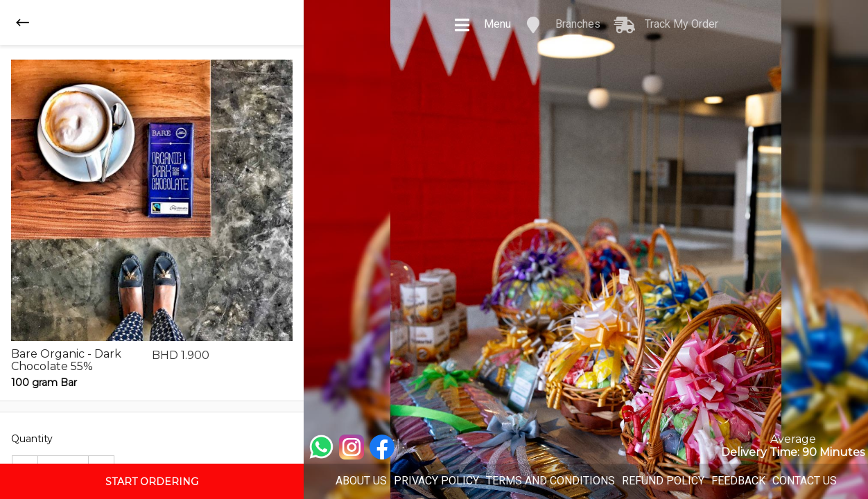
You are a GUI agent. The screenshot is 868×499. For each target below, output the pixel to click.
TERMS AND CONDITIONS (550, 481)
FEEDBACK (738, 481)
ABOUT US (361, 481)
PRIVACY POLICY (436, 481)
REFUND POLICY (663, 481)
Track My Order (666, 25)
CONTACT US (805, 481)
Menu (482, 25)
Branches (563, 25)
